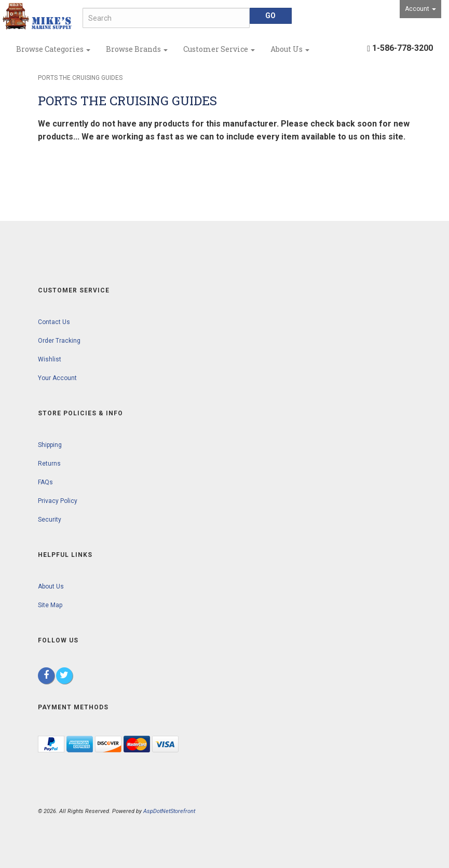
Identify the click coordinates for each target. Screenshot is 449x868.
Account (420, 9)
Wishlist (50, 359)
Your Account (57, 378)
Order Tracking (59, 341)
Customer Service (219, 49)
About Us (290, 49)
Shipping (50, 445)
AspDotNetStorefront (169, 811)
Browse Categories (53, 49)
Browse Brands (137, 49)
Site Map (50, 605)
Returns (49, 464)
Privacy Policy (58, 501)
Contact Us (54, 322)
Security (50, 520)
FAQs (45, 482)
